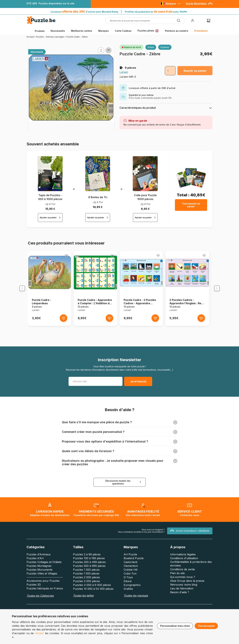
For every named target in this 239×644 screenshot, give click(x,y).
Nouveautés (58, 31)
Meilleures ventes (82, 31)
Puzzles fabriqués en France (45, 589)
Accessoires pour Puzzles (43, 582)
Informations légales (183, 555)
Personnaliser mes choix (175, 626)
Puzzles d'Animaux (39, 555)
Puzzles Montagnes (39, 567)
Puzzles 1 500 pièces (86, 574)
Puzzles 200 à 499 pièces (89, 563)
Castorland (130, 563)
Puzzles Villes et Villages (42, 574)
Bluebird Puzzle (134, 559)
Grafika (128, 590)
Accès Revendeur (196, 3)
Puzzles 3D (34, 586)
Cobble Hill (131, 571)
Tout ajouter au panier (191, 205)
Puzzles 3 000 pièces (86, 582)
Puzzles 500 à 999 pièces (89, 567)
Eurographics (132, 586)
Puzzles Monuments (40, 571)
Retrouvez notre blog (184, 586)
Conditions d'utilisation (184, 559)
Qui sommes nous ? (183, 578)
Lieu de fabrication (182, 589)
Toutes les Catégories (40, 597)
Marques (103, 31)
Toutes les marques (136, 597)
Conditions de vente (182, 570)
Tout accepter (206, 626)
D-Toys (128, 578)
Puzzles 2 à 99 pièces (87, 555)
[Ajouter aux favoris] (109, 50)
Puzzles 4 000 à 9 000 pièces (92, 586)
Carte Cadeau (123, 31)
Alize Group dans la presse (187, 582)
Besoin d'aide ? (180, 593)
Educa (128, 582)
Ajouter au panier (195, 71)
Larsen (124, 72)
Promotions (201, 31)
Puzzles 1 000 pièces (86, 571)
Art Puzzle (130, 555)
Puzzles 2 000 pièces (86, 578)
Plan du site (177, 574)
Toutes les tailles (83, 597)
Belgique (171, 4)
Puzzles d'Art (35, 559)
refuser (39, 633)
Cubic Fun (130, 574)
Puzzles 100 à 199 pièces (89, 559)
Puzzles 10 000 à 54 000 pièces (93, 590)
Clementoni (131, 567)
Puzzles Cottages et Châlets (44, 563)
